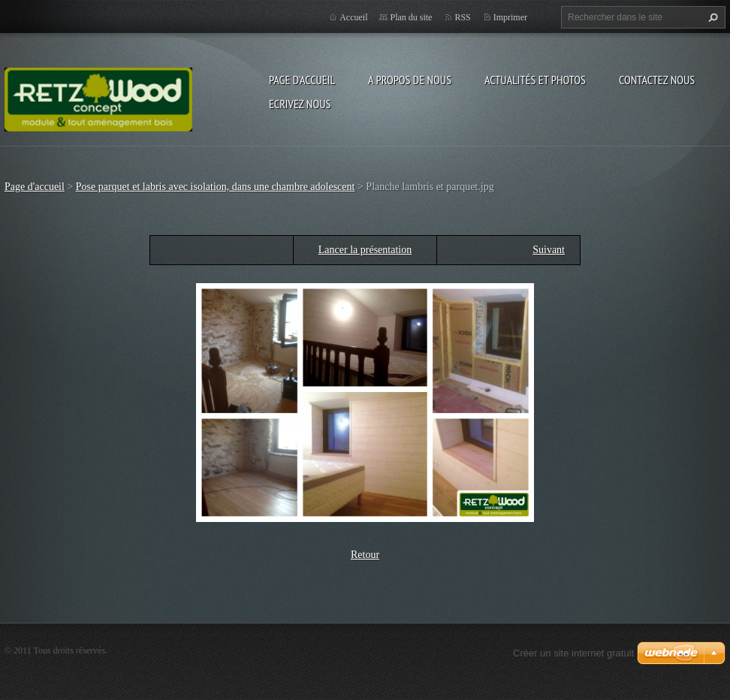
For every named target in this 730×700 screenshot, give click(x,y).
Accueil (353, 17)
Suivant (549, 250)
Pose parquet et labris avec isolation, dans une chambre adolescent (216, 187)
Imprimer (510, 17)
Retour (365, 555)
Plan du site (411, 17)
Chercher (711, 17)
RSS (462, 17)
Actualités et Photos (535, 80)
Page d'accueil (302, 80)
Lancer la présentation (365, 250)
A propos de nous (410, 80)
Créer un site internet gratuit (573, 653)
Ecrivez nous (300, 104)
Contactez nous (657, 80)
